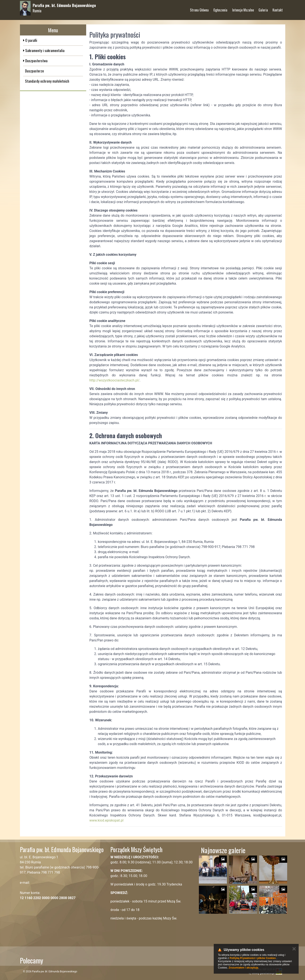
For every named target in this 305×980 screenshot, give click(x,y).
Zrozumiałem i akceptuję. (244, 968)
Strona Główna (199, 8)
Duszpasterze (34, 71)
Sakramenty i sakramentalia (44, 50)
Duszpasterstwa (36, 61)
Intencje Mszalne (243, 8)
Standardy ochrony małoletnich (47, 81)
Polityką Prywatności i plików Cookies (253, 958)
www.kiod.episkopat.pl (106, 820)
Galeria (263, 8)
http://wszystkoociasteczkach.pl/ (114, 380)
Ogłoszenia (220, 8)
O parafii (31, 40)
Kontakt (278, 8)
